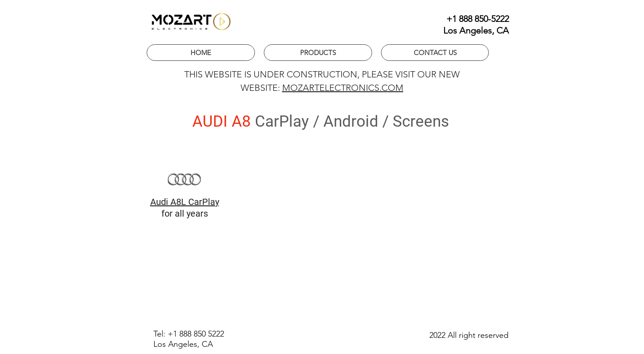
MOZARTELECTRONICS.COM (343, 88)
